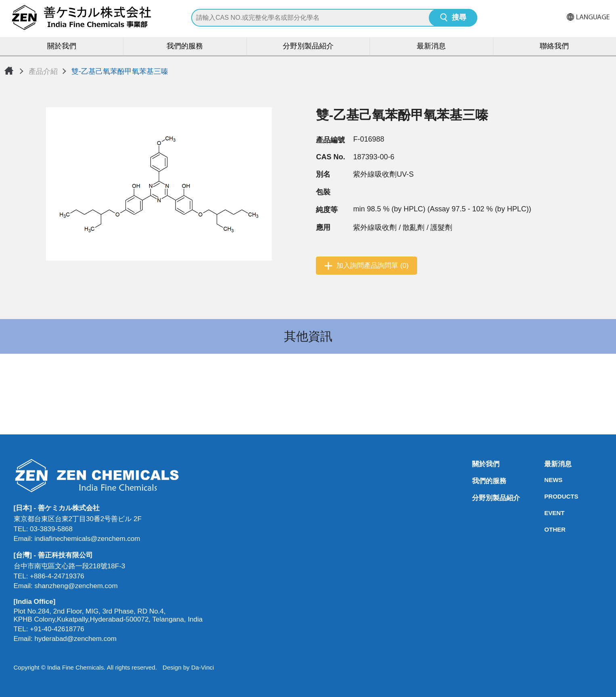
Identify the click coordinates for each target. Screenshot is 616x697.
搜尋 (459, 18)
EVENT (547, 513)
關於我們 (62, 47)
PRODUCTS (547, 496)
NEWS (547, 480)
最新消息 (431, 47)
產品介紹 (43, 71)
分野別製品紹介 (308, 47)
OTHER (547, 529)
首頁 (9, 71)
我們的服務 (185, 47)
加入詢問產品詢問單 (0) (373, 266)
